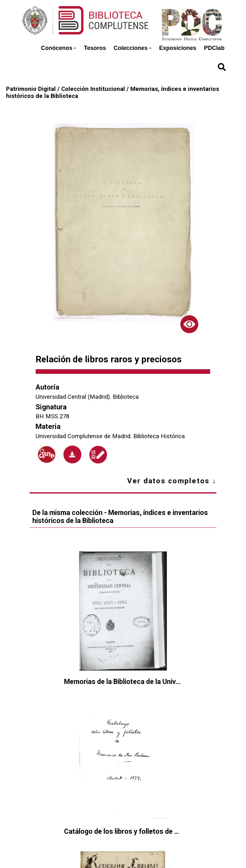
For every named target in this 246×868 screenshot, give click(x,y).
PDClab (214, 48)
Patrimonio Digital (31, 89)
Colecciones (133, 48)
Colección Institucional (93, 89)
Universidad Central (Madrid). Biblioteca (87, 397)
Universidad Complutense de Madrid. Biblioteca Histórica (110, 436)
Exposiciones (178, 48)
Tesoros (95, 48)
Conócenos (59, 48)
